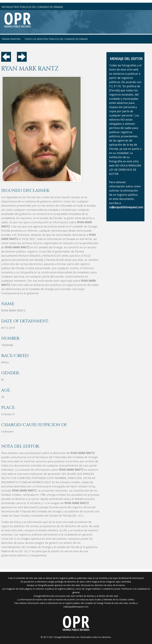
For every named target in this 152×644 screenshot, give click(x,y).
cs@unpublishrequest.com (76, 607)
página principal (11, 39)
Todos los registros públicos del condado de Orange (56, 39)
